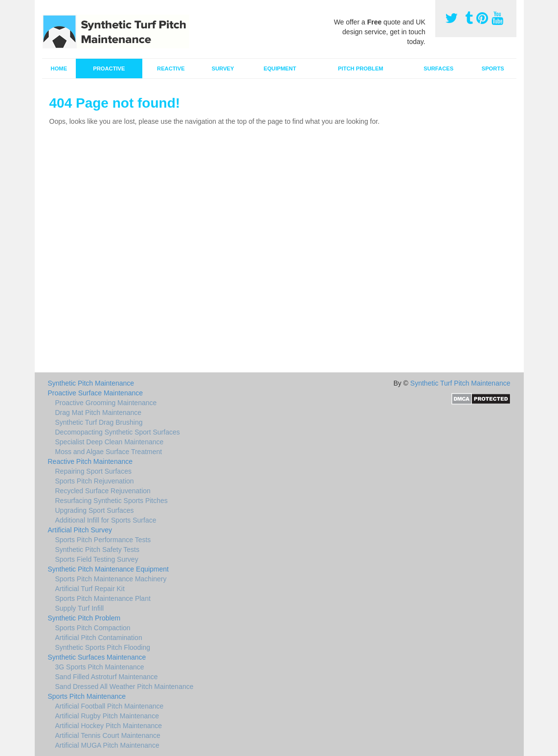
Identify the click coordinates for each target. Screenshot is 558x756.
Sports (493, 69)
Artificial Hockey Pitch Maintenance (109, 726)
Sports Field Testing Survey (97, 559)
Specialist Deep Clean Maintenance (110, 442)
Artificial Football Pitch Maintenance (110, 706)
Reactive (171, 69)
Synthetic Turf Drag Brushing (99, 422)
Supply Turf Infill (80, 608)
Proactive (109, 69)
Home (59, 69)
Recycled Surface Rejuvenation (103, 491)
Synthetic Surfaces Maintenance (97, 657)
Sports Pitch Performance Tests (103, 540)
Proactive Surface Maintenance (96, 393)
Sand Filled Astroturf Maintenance (107, 677)
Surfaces (438, 69)
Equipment (280, 69)
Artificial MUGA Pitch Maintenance (107, 745)
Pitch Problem (361, 69)
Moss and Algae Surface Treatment (109, 452)
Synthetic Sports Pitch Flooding (103, 647)
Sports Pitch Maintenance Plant (103, 598)
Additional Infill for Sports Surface (106, 520)
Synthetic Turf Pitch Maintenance (460, 383)
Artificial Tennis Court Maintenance (108, 735)
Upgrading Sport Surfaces (95, 510)
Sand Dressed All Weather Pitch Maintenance (124, 687)
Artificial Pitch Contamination (99, 638)
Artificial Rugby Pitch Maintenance (107, 716)
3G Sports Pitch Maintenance (100, 667)
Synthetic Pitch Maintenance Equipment (108, 569)
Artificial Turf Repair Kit (90, 589)
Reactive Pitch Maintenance (90, 461)
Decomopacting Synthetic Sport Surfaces (118, 432)
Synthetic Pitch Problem (84, 618)
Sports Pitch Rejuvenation (95, 481)
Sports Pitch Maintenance (87, 696)
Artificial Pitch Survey (80, 530)
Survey (223, 69)
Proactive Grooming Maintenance (106, 403)
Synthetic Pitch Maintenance (91, 383)
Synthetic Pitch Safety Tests (98, 550)
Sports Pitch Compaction (93, 628)
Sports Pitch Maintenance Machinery (111, 579)
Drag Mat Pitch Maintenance (99, 412)
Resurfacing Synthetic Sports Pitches (112, 501)
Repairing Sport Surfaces (93, 471)
